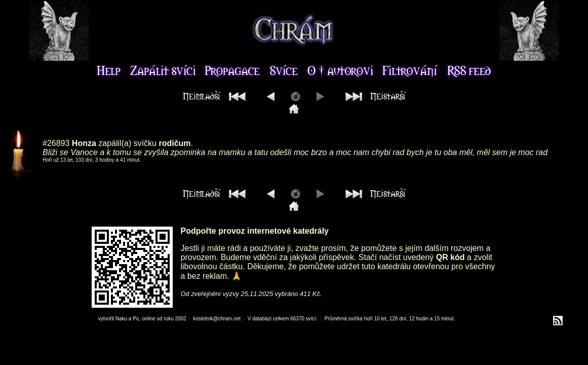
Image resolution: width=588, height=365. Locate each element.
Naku (121, 319)
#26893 (56, 143)
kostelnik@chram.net (217, 319)
